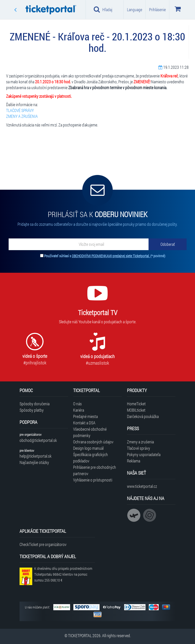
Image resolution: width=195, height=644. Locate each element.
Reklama (134, 461)
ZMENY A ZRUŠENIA (22, 116)
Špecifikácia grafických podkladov (91, 458)
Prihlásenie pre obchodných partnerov (95, 470)
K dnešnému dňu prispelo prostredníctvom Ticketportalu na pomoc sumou (63, 574)
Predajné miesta (85, 416)
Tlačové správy (139, 448)
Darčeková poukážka (143, 416)
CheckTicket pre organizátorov (43, 544)
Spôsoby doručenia (35, 404)
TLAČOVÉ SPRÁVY (20, 110)
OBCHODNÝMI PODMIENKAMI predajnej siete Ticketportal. (111, 256)
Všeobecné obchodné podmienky (90, 432)
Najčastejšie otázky (34, 462)
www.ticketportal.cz (142, 486)
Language (135, 10)
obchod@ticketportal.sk (38, 440)
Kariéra (79, 410)
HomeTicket (136, 404)
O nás (77, 404)
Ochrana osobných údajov (93, 442)
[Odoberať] (168, 244)
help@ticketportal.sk (36, 456)
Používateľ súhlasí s (105, 256)
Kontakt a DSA (84, 423)
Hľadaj (103, 9)
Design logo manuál (88, 448)
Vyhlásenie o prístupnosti (93, 480)
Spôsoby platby (32, 410)
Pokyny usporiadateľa (144, 454)
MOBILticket (136, 410)
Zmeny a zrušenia (140, 442)
